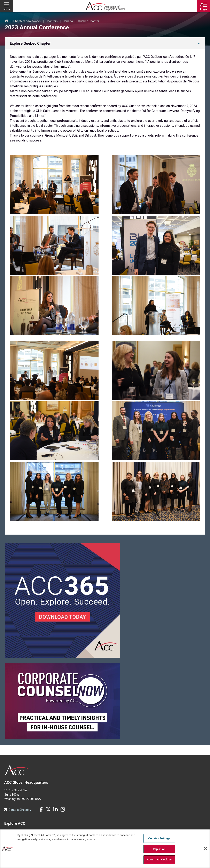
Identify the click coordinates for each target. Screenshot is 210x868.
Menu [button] (7, 9)
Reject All (159, 849)
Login (203, 9)
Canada (68, 21)
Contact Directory (20, 810)
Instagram (63, 809)
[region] (105, 849)
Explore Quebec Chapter (30, 43)
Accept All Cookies (159, 859)
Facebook (41, 809)
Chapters (52, 21)
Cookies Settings (159, 838)
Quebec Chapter (89, 21)
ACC (17, 770)
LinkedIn (55, 809)
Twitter (48, 809)
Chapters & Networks (27, 21)
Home (7, 21)
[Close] (205, 849)
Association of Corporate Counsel (105, 6)
